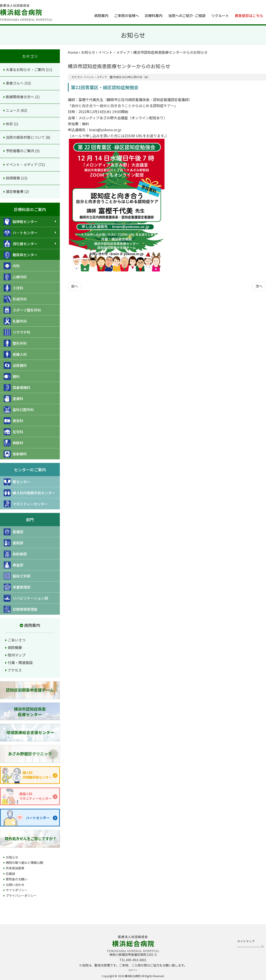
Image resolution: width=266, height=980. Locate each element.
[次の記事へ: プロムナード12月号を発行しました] (259, 286)
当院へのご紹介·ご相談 (187, 15)
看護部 (13, 532)
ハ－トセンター (21, 233)
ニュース (13, 110)
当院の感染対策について (26, 137)
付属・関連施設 (20, 662)
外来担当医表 (15, 868)
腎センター (17, 482)
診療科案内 (154, 15)
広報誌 (10, 874)
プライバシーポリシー (21, 895)
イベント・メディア (22, 164)
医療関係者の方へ (20, 97)
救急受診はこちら (249, 15)
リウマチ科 (17, 332)
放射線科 (15, 454)
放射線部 (15, 554)
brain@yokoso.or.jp (105, 130)
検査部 (13, 565)
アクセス (15, 670)
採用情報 (13, 178)
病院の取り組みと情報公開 (24, 863)
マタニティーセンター (26, 504)
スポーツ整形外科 (22, 310)
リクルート (220, 15)
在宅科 (13, 432)
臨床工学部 (17, 576)
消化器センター (21, 244)
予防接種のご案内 (20, 151)
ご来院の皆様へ (127, 15)
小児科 (13, 288)
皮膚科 (13, 399)
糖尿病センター (21, 255)
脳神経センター (21, 222)
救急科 (13, 421)
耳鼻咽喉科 (17, 388)
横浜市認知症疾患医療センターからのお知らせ (119, 66)
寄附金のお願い (17, 879)
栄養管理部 (17, 587)
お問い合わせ (15, 885)
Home (73, 52)
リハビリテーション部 (26, 598)
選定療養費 (15, 191)
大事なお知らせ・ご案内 (26, 69)
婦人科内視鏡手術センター (29, 493)
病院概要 (15, 647)
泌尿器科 (15, 365)
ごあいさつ (17, 640)
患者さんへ (15, 83)
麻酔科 (13, 443)
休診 (10, 124)
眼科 (12, 376)
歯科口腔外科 (19, 410)
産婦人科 (15, 354)
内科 (12, 266)
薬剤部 (13, 543)
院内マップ (17, 655)
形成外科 (15, 299)
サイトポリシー (17, 890)
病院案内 (101, 15)
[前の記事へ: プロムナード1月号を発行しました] (75, 286)
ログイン (133, 970)
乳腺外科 (15, 321)
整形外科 (15, 343)
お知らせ (12, 857)
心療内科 (15, 277)
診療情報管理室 (21, 609)
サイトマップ (246, 941)
